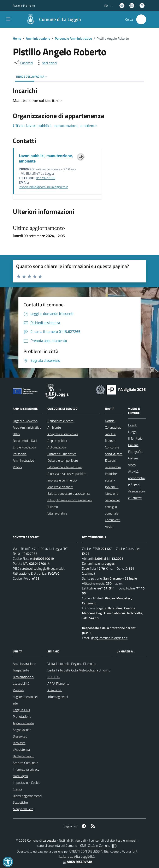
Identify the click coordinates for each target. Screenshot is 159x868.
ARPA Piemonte (58, 683)
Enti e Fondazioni (25, 447)
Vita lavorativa (57, 513)
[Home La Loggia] (52, 19)
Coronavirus (113, 427)
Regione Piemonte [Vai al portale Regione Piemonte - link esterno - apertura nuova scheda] (24, 5)
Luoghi (133, 432)
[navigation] (8, 19)
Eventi (133, 425)
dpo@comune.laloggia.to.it (109, 638)
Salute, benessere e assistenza (69, 493)
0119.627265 (28, 554)
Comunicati (113, 520)
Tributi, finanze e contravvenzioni (70, 500)
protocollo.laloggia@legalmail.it (43, 568)
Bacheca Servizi (24, 756)
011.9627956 (46, 178)
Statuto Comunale (25, 763)
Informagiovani (58, 697)
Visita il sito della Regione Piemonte (72, 664)
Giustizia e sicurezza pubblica (67, 474)
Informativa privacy (26, 769)
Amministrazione (38, 38)
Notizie (110, 421)
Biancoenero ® (114, 851)
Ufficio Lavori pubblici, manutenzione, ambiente (55, 126)
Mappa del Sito (23, 809)
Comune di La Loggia (60, 20)
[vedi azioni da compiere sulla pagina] (46, 63)
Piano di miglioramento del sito (25, 697)
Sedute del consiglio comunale (112, 507)
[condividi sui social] (23, 63)
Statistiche (20, 802)
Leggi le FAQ (21, 710)
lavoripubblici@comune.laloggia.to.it (43, 187)
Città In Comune (99, 845)
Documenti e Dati (25, 441)
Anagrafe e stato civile (63, 434)
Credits (18, 789)
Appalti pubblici (58, 441)
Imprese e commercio (62, 480)
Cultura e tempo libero (63, 460)
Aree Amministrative (27, 427)
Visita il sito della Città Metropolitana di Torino (79, 670)
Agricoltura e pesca (60, 421)
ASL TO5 (54, 677)
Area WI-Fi (55, 690)
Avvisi (109, 526)
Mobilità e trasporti (60, 487)
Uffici (16, 434)
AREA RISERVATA (77, 862)
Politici (17, 467)
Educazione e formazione (64, 467)
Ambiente (54, 427)
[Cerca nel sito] (141, 19)
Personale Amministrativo (73, 38)
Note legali (20, 776)
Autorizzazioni (57, 447)
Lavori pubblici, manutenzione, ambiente (46, 158)
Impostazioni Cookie (26, 783)
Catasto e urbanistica (62, 454)
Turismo (53, 507)
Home (17, 38)
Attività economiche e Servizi (136, 478)
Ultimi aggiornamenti (27, 796)
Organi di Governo (25, 421)
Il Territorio (135, 438)
